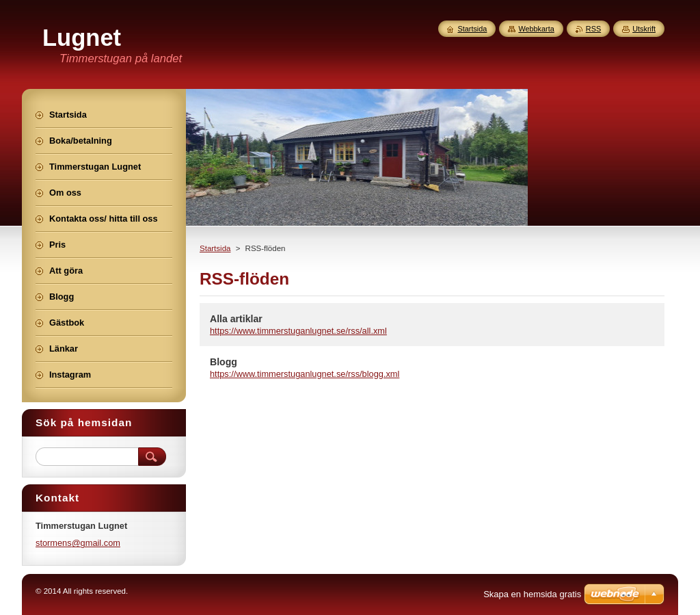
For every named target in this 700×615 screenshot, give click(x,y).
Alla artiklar (236, 319)
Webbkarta (536, 29)
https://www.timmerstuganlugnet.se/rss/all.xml (298, 331)
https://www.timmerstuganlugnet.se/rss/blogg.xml (305, 374)
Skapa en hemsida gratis (532, 594)
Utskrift (644, 29)
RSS (593, 29)
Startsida (215, 248)
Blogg (224, 362)
